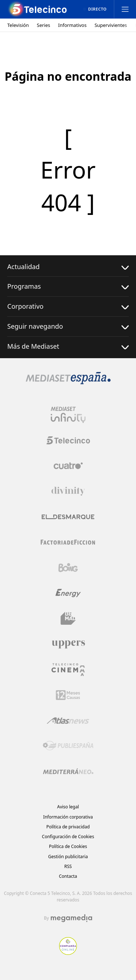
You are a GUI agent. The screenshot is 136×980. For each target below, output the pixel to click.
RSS (68, 866)
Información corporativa (68, 817)
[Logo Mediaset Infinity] (68, 415)
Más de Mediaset (68, 346)
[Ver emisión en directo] (95, 9)
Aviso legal (68, 807)
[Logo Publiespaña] (68, 746)
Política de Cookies (68, 846)
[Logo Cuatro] (68, 466)
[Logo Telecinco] (68, 440)
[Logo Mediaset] (68, 382)
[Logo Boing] (68, 568)
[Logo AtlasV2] (68, 721)
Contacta (68, 876)
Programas (68, 286)
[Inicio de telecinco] (38, 9)
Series (44, 25)
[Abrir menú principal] (125, 9)
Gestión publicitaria (68, 857)
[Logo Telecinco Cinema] (68, 670)
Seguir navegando (68, 326)
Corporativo (68, 306)
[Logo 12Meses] (68, 695)
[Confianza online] (68, 953)
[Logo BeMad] (68, 619)
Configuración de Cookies (68, 837)
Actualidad (68, 267)
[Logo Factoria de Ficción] (68, 542)
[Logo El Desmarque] (68, 517)
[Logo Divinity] (68, 491)
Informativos (72, 25)
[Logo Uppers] (68, 644)
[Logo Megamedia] (71, 918)
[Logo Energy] (68, 593)
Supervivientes (111, 25)
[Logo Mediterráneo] (68, 771)
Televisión (18, 25)
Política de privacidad (68, 827)
